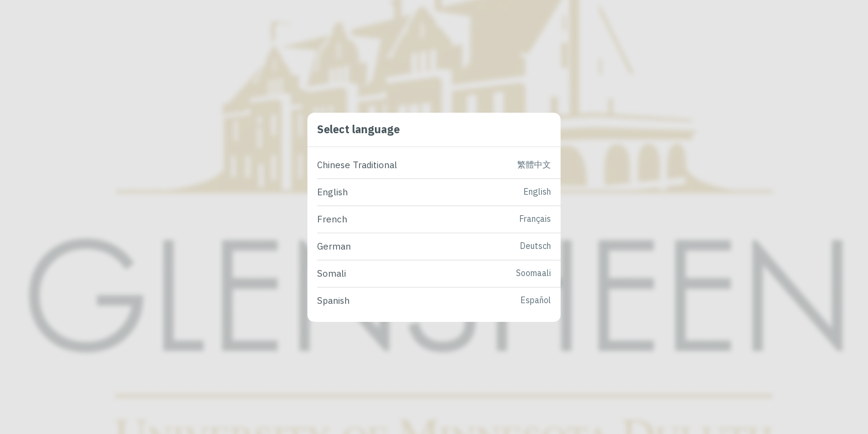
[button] (439, 165)
